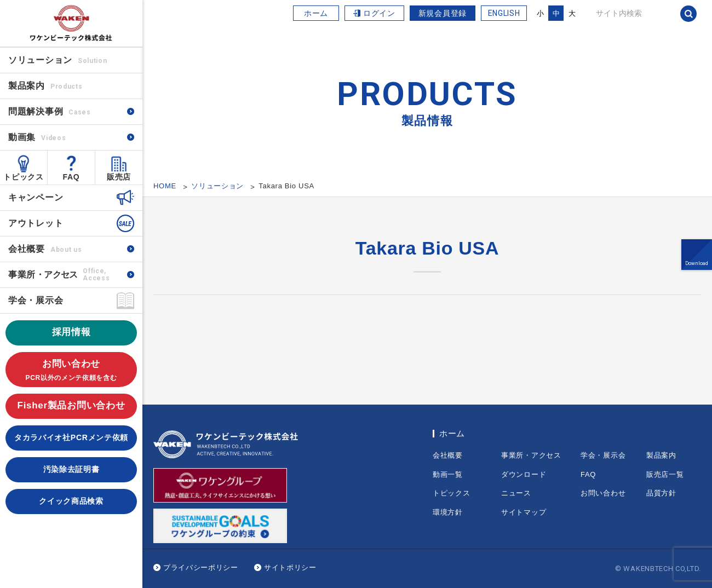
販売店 (119, 177)
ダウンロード (524, 474)
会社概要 (45, 249)
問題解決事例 (50, 111)
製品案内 (661, 455)
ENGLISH (504, 13)
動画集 (37, 137)
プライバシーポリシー (201, 567)
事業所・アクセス (531, 455)
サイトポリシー (290, 567)
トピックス (24, 177)
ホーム (316, 13)
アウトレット (36, 223)
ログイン (379, 13)
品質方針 (661, 493)
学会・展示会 (36, 300)
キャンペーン (36, 197)
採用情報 (71, 332)
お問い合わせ (71, 371)
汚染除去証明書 (71, 469)
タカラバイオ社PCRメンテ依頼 (71, 437)
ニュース (516, 493)
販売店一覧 (665, 474)
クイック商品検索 (71, 501)
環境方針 (448, 512)
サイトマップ (524, 512)
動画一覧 (448, 474)
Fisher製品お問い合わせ (71, 405)
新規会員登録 (443, 13)
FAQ (71, 177)
